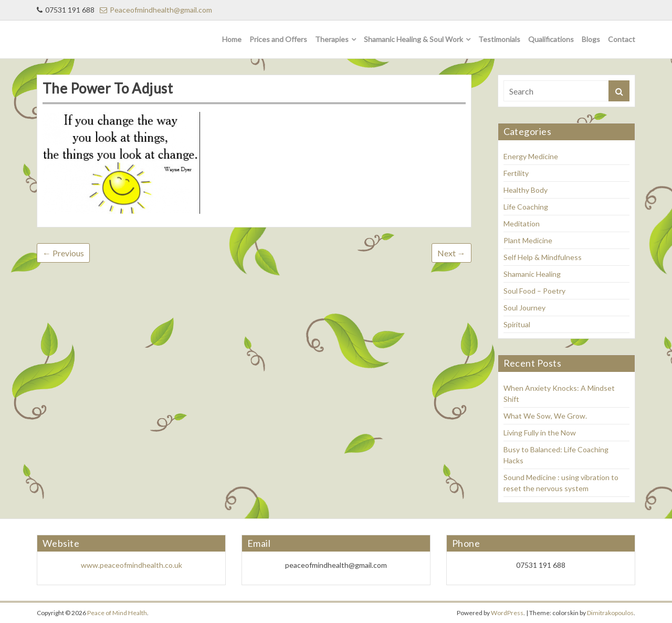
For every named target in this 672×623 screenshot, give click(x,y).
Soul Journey (524, 308)
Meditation (522, 224)
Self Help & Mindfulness (543, 257)
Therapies (332, 39)
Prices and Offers (278, 39)
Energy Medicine (531, 156)
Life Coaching (526, 207)
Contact (622, 39)
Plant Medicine (528, 240)
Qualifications (551, 39)
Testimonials (499, 39)
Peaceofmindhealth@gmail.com (156, 10)
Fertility (516, 173)
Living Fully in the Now (540, 433)
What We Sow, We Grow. (545, 416)
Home (232, 39)
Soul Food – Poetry (534, 291)
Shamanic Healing (532, 274)
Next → (451, 253)
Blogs (591, 39)
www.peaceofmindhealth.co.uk (132, 565)
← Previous (63, 253)
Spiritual (517, 324)
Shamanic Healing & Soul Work (413, 39)
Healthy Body (526, 190)
